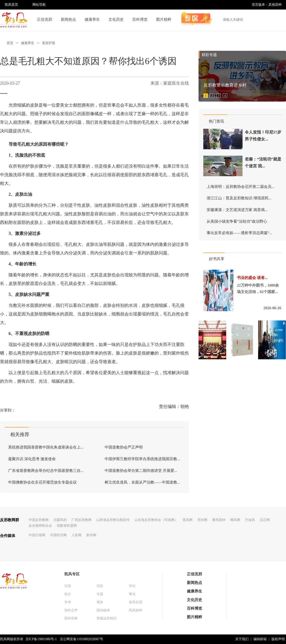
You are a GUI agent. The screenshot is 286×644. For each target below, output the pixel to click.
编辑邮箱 (260, 639)
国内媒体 (103, 610)
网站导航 (39, 5)
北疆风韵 (60, 520)
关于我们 (242, 639)
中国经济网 (58, 535)
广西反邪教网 (82, 520)
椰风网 (235, 520)
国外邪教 (71, 618)
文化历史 (116, 19)
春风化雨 (136, 602)
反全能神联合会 (40, 526)
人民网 (77, 535)
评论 (132, 586)
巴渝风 (250, 520)
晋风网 (188, 520)
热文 (68, 594)
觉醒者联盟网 (67, 526)
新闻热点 (68, 19)
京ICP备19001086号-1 (41, 639)
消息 (100, 586)
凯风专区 (72, 574)
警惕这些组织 (107, 618)
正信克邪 (45, 19)
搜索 (280, 20)
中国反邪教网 (39, 520)
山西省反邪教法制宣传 (113, 520)
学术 (68, 602)
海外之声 (71, 610)
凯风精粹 (136, 610)
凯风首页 (11, 5)
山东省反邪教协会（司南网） (156, 520)
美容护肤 (49, 43)
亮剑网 (202, 520)
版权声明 (278, 639)
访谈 (68, 586)
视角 (100, 602)
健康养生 (92, 19)
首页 (10, 43)
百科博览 (140, 19)
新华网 (91, 535)
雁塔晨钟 (219, 520)
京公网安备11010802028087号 (81, 639)
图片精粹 (164, 19)
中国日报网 (37, 535)
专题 (100, 594)
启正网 (265, 520)
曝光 (132, 594)
